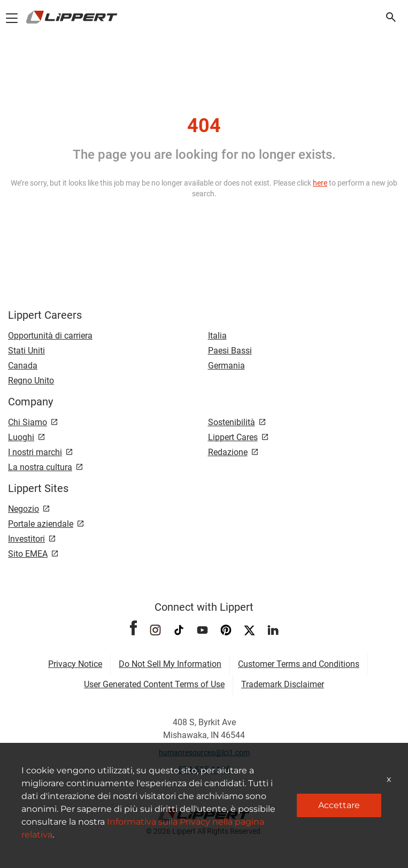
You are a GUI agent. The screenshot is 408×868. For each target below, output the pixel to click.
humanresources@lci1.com (204, 752)
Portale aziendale (41, 524)
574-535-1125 (204, 770)
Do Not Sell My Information (170, 664)
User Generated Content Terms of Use (154, 684)
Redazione (228, 452)
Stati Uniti (26, 351)
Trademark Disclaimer (283, 684)
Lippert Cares (233, 437)
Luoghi (21, 437)
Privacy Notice (75, 664)
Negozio (24, 509)
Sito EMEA (28, 554)
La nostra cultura (40, 467)
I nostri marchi (35, 452)
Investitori (26, 539)
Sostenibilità (232, 422)
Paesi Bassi (230, 351)
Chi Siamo (28, 422)
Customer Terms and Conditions (299, 664)
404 (204, 126)
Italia (217, 336)
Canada (23, 366)
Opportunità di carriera (50, 336)
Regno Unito (31, 381)
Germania (226, 366)
